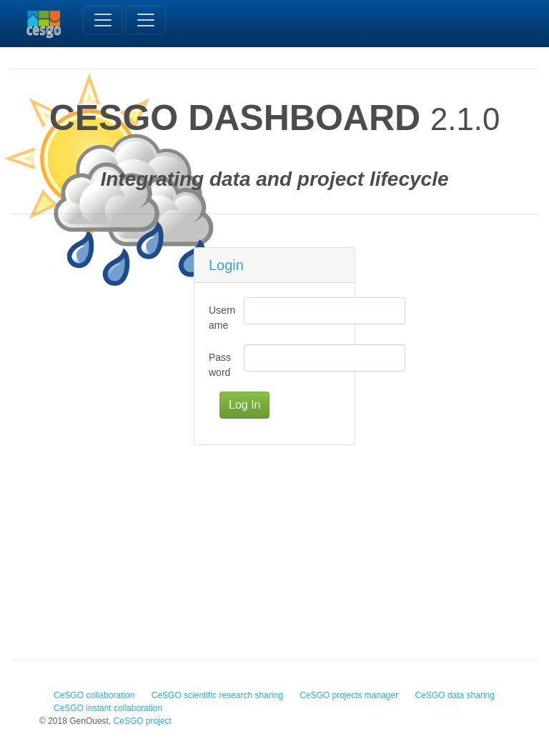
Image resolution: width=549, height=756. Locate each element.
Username (222, 318)
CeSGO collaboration (94, 695)
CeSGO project (143, 721)
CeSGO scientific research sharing (217, 695)
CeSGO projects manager (349, 695)
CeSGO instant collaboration (108, 708)
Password (220, 365)
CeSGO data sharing (455, 695)
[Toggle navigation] (103, 20)
